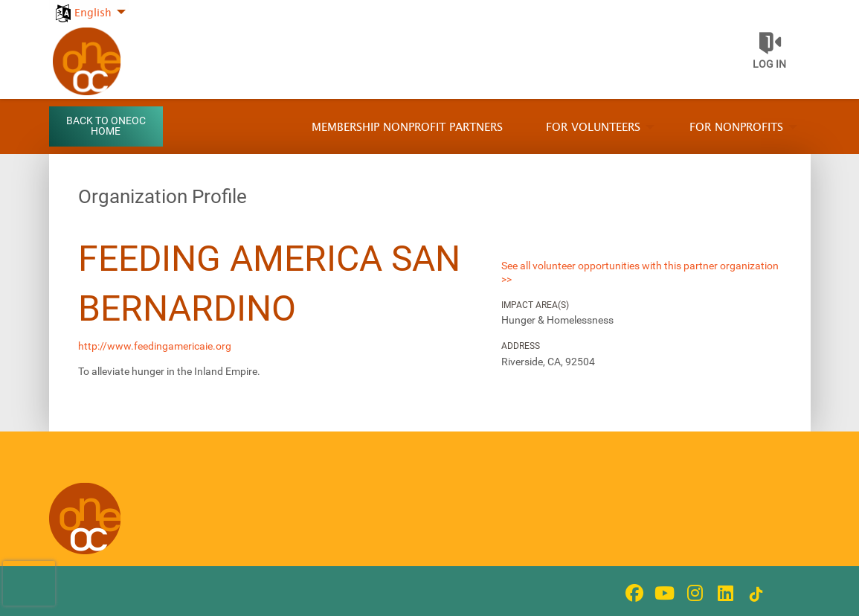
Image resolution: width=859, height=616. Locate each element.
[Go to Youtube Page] (663, 593)
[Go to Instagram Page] (693, 593)
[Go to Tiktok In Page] (754, 594)
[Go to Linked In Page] (724, 593)
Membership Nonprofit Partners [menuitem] (407, 128)
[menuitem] (90, 5)
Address (521, 346)
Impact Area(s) (535, 305)
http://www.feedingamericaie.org (155, 346)
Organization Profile (163, 196)
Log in (769, 64)
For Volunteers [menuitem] (593, 128)
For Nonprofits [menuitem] (736, 128)
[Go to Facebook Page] (632, 593)
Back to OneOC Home (106, 126)
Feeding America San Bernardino (269, 283)
